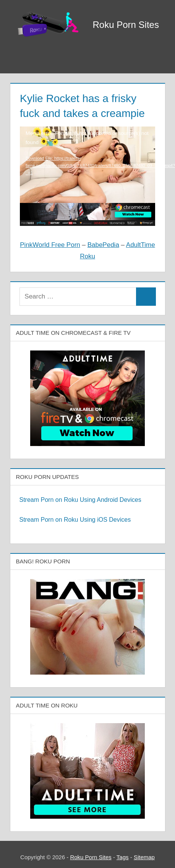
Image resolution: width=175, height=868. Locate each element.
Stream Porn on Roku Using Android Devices (80, 500)
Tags (123, 857)
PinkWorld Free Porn (50, 245)
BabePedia (103, 245)
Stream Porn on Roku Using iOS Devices (75, 520)
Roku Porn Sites (126, 25)
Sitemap (144, 857)
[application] (87, 154)
